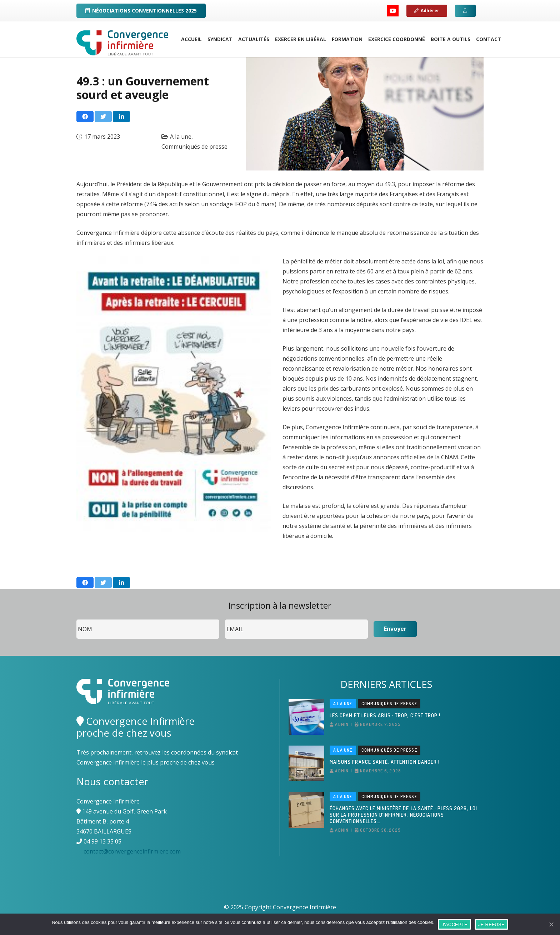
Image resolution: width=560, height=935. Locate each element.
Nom (77, 620)
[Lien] (122, 43)
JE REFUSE (491, 924)
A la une (181, 137)
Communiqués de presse (194, 147)
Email (225, 620)
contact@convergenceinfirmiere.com (132, 851)
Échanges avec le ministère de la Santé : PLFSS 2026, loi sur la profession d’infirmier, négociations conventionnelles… (403, 815)
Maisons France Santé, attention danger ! (385, 762)
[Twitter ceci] (103, 117)
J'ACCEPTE (454, 924)
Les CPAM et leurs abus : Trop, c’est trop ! (385, 715)
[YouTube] (393, 11)
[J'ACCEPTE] (551, 924)
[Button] (465, 11)
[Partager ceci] (85, 117)
